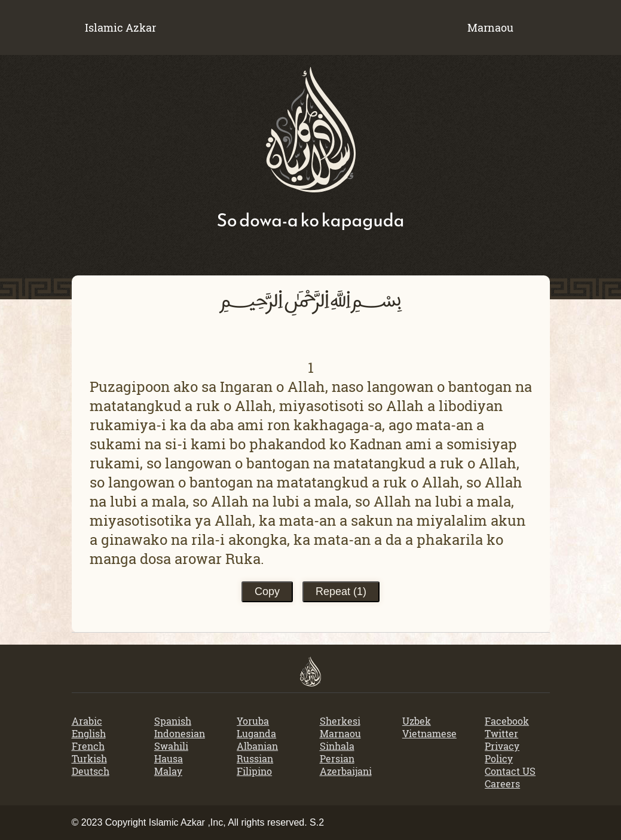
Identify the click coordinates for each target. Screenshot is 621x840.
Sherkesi (340, 721)
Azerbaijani (346, 771)
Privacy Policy (502, 752)
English (89, 733)
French (88, 746)
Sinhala (337, 746)
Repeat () (341, 591)
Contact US (510, 771)
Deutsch (91, 771)
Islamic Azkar (120, 27)
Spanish (173, 721)
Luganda (256, 733)
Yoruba (253, 721)
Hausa (169, 758)
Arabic (87, 721)
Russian (255, 758)
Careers (502, 784)
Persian (337, 758)
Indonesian (180, 733)
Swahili (171, 746)
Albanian (257, 746)
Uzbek (417, 721)
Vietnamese (429, 733)
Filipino (254, 771)
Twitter (501, 733)
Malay (168, 771)
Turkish (89, 758)
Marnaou (340, 733)
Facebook (507, 721)
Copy (267, 591)
